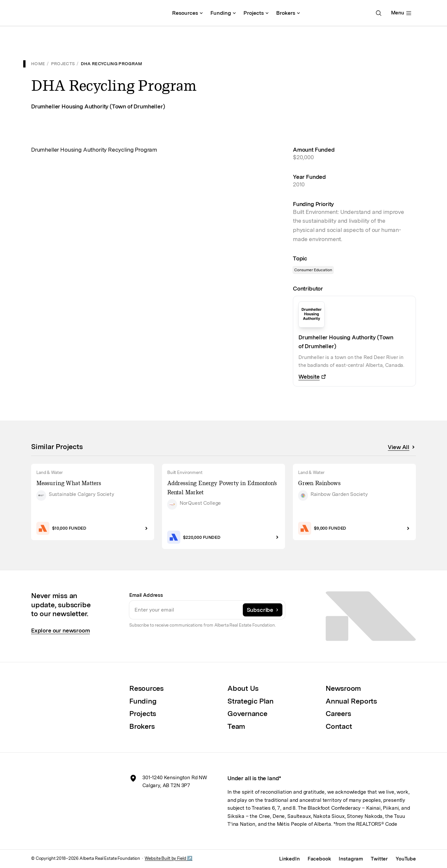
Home (38, 64)
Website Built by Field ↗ (168, 858)
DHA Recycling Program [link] (112, 64)
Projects (63, 64)
